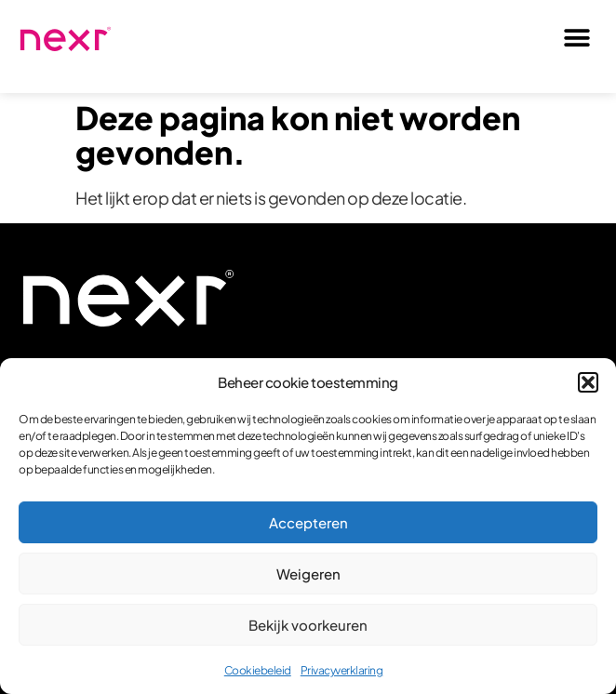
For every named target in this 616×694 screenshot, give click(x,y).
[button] (588, 382)
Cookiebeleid (258, 670)
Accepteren (308, 522)
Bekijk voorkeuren (308, 625)
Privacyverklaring (342, 670)
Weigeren (308, 574)
